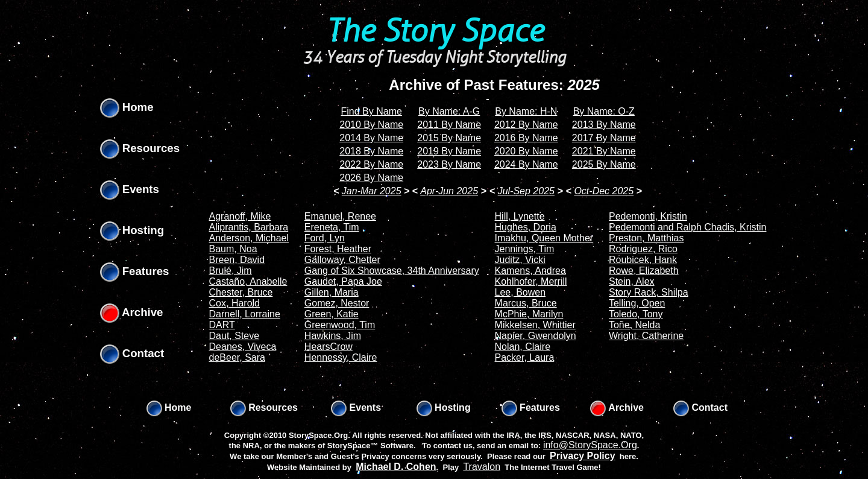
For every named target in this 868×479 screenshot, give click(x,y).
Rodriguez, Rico (643, 249)
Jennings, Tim (525, 249)
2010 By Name (371, 125)
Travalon (482, 467)
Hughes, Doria (526, 227)
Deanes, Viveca (243, 347)
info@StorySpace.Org (590, 445)
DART (222, 325)
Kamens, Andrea (530, 271)
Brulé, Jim (231, 271)
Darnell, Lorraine (245, 314)
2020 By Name (526, 151)
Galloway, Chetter (342, 260)
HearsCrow (329, 347)
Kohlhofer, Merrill (531, 281)
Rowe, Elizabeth (644, 271)
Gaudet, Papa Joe (343, 281)
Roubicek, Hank (643, 260)
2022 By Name (371, 164)
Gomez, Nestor (337, 303)
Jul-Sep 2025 (526, 191)
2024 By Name (526, 164)
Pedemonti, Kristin (648, 216)
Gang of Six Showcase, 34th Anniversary (392, 271)
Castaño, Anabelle (248, 281)
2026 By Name (371, 178)
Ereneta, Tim (332, 227)
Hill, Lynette (520, 216)
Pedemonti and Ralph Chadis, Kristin (687, 227)
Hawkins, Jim (333, 336)
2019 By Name (449, 151)
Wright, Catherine (646, 336)
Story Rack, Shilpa (649, 292)
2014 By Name (371, 138)
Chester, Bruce (241, 292)
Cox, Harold (234, 303)
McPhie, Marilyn (529, 314)
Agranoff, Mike (240, 216)
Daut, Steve (234, 336)
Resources (140, 148)
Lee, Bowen (520, 292)
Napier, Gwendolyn (536, 336)
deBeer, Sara (237, 357)
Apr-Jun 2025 (449, 191)
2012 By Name (526, 125)
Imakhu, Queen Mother (544, 238)
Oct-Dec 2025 (604, 191)
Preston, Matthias (646, 238)
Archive (132, 312)
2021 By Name (604, 151)
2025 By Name (604, 164)
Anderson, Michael (249, 238)
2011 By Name (449, 125)
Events (130, 189)
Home (127, 107)
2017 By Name (604, 138)
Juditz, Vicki (520, 260)
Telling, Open (637, 303)
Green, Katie (332, 314)
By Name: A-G (449, 111)
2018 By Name (371, 151)
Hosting (132, 230)
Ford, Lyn (325, 238)
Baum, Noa (233, 249)
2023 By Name (449, 164)
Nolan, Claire (523, 347)
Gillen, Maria (332, 292)
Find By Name (372, 111)
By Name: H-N (526, 111)
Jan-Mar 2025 (372, 191)
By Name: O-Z (604, 111)
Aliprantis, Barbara (249, 227)
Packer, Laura (525, 357)
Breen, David (237, 260)
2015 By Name (449, 138)
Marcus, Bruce (526, 303)
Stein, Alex (632, 281)
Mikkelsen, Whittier (535, 325)
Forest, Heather (338, 249)
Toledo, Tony (636, 314)
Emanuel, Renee (340, 216)
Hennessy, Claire (341, 357)
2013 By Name (604, 125)
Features (135, 271)
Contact (132, 353)
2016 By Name (526, 138)
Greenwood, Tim (340, 325)
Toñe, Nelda (634, 325)
